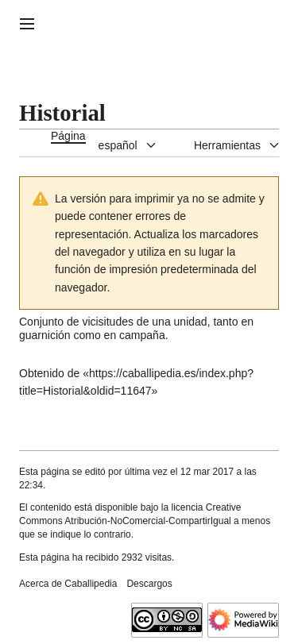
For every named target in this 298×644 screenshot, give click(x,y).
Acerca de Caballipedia (68, 584)
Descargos (149, 584)
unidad (191, 322)
